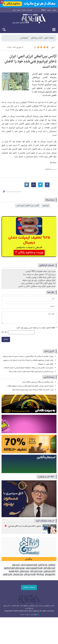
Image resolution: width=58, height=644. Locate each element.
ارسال (6, 339)
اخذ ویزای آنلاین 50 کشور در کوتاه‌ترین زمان (38, 283)
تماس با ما (29, 10)
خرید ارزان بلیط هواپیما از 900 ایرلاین (41, 271)
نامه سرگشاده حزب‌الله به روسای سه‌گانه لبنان (38, 382)
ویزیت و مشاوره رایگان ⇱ (29, 253)
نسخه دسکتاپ (29, 588)
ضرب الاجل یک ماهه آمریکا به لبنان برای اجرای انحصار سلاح (33, 390)
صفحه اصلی (49, 38)
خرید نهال (16, 565)
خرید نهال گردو (49, 568)
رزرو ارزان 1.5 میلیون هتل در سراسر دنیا (39, 274)
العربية (49, 10)
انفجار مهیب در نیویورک (46, 364)
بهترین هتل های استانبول (14, 568)
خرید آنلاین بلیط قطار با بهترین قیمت (41, 277)
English (44, 10)
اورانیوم (46, 206)
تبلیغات (19, 10)
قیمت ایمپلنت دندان (29, 565)
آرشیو (14, 10)
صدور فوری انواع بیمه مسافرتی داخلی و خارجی (37, 286)
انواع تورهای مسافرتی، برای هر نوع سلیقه (39, 280)
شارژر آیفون (8, 575)
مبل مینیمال (18, 575)
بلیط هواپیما (14, 571)
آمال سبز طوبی (49, 571)
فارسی (54, 10)
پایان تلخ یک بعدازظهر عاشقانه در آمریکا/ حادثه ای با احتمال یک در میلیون (28, 360)
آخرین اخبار (49, 351)
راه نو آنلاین (43, 565)
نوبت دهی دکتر (36, 571)
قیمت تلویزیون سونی (34, 568)
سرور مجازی (24, 571)
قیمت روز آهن (30, 575)
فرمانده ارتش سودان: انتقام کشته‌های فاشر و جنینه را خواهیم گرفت (30, 386)
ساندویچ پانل (50, 575)
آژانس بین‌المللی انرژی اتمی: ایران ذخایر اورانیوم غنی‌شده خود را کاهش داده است (30, 62)
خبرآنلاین (29, 19)
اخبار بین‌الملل (37, 38)
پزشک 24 (40, 575)
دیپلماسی (24, 38)
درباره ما (24, 10)
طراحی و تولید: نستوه (31, 615)
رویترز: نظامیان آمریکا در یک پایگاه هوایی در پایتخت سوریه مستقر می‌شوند (28, 356)
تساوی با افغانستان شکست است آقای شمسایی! (25, 526)
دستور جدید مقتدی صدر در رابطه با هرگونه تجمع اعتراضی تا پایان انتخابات (28, 368)
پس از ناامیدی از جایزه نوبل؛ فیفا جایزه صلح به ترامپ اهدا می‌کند (31, 372)
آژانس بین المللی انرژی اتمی (28, 206)
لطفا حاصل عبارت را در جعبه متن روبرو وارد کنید (36, 328)
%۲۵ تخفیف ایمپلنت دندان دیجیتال (29, 240)
